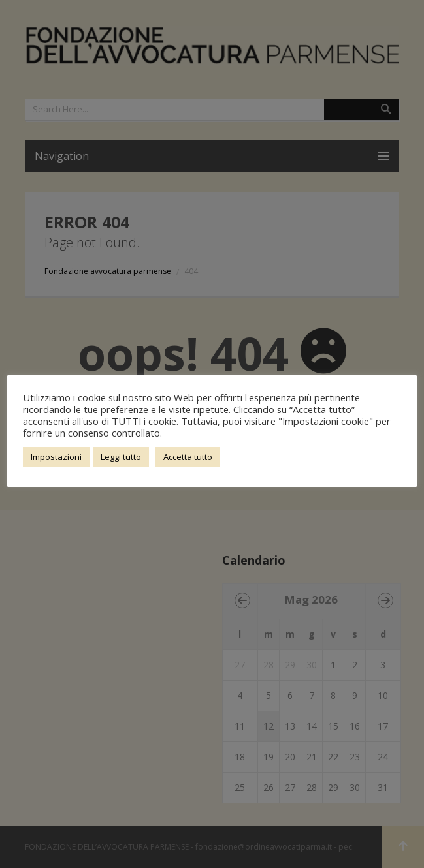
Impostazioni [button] (56, 457)
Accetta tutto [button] (188, 457)
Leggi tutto (121, 457)
